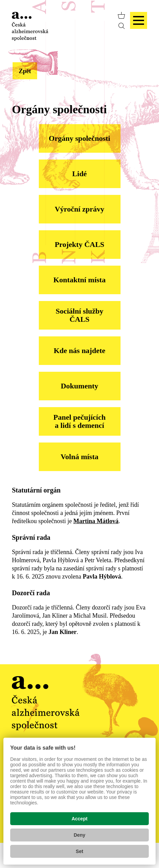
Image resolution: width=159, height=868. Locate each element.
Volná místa (79, 457)
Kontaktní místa (79, 280)
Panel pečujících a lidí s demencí (79, 421)
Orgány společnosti (79, 138)
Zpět (25, 71)
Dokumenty (79, 386)
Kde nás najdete (80, 350)
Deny (79, 835)
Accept (79, 819)
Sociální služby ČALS (80, 315)
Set (80, 851)
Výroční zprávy (80, 209)
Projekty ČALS (80, 244)
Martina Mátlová (96, 521)
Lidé (79, 174)
